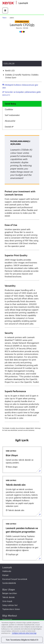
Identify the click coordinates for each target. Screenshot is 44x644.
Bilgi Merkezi (10, 616)
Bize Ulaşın (9, 590)
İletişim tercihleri (10, 593)
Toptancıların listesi (11, 609)
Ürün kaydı (7, 601)
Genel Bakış (10, 104)
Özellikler (9, 109)
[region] (22, 632)
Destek (9, 127)
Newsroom (7, 619)
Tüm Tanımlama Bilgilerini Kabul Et (22, 640)
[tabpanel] (22, 278)
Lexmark (7, 567)
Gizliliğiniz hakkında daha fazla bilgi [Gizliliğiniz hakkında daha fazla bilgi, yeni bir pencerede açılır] (24, 633)
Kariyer (5, 575)
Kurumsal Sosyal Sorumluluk (15, 579)
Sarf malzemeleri (12, 115)
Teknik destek (9, 597)
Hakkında (7, 571)
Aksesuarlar (10, 121)
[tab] (22, 104)
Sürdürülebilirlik (9, 583)
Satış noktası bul (10, 605)
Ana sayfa (32, 3)
